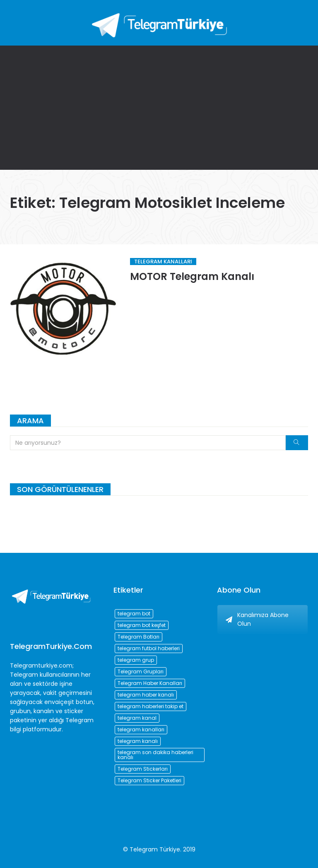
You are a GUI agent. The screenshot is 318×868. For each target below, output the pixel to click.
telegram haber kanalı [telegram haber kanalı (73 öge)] (146, 695)
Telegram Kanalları (163, 262)
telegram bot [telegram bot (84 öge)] (134, 614)
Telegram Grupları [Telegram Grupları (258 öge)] (141, 671)
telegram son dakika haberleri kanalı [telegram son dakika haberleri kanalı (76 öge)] (155, 755)
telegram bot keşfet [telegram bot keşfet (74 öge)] (142, 625)
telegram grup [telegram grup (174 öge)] (136, 660)
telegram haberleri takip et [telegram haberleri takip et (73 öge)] (151, 706)
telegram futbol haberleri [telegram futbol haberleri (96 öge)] (149, 648)
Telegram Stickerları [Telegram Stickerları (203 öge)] (143, 769)
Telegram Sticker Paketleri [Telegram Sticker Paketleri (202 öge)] (149, 780)
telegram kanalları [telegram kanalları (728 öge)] (141, 729)
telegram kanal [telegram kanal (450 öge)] (137, 718)
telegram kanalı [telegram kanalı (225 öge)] (138, 741)
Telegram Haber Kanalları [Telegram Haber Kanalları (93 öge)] (150, 683)
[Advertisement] (159, 108)
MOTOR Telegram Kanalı (192, 276)
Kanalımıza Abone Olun (257, 619)
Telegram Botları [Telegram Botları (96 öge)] (139, 637)
